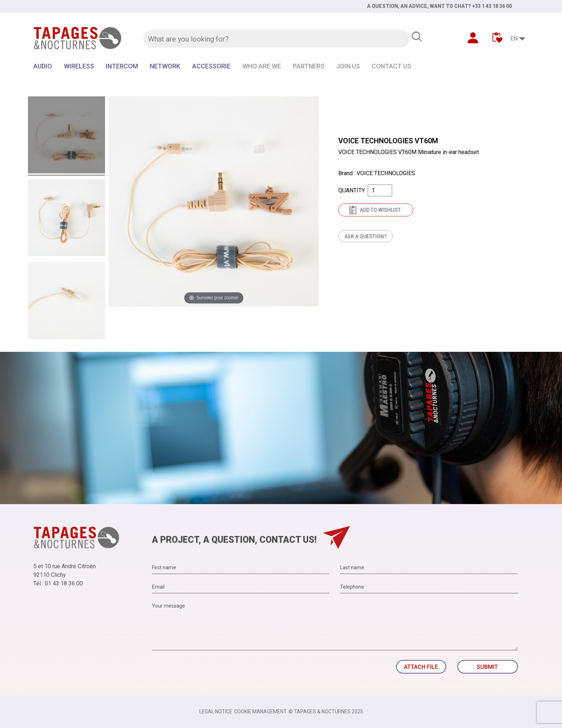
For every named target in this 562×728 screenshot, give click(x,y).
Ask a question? (366, 236)
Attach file (421, 667)
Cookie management (260, 712)
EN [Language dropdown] (514, 39)
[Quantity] (380, 190)
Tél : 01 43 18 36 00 (58, 583)
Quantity (352, 190)
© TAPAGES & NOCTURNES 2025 (326, 712)
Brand (346, 173)
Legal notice (216, 712)
